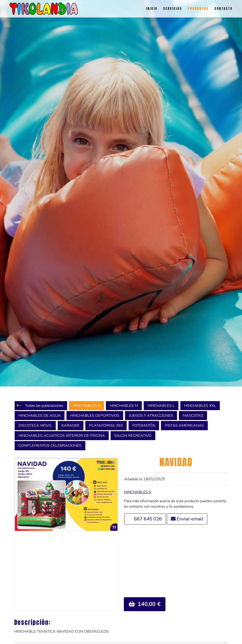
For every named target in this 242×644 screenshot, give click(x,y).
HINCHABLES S (138, 492)
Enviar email (190, 519)
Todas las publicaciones (44, 406)
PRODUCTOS (198, 9)
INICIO (152, 9)
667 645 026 (148, 519)
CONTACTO (223, 9)
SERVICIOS (173, 9)
